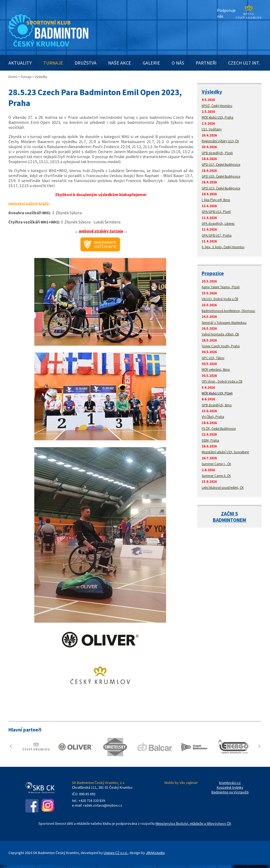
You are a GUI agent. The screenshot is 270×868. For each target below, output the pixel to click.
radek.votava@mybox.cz (103, 805)
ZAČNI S (230, 514)
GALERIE (151, 63)
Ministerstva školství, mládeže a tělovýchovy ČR (193, 823)
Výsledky (212, 92)
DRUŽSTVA (86, 63)
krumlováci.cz (230, 783)
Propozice (213, 273)
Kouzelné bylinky (230, 787)
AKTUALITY (20, 63)
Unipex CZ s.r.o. (116, 853)
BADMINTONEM (229, 520)
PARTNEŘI (206, 63)
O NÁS (178, 63)
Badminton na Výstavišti (230, 792)
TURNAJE (53, 63)
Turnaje (26, 77)
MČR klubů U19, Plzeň (217, 393)
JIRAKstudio (155, 853)
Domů (13, 77)
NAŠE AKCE (120, 63)
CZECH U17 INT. (244, 63)
